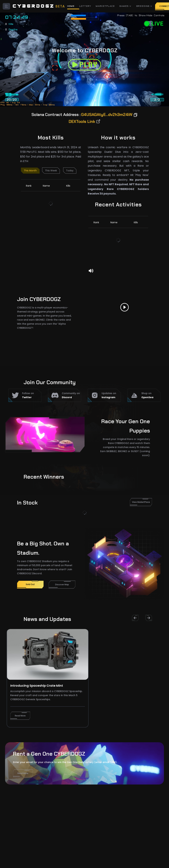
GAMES (126, 6)
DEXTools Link (84, 121)
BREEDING (145, 6)
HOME (71, 6)
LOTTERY (85, 6)
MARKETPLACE (105, 6)
